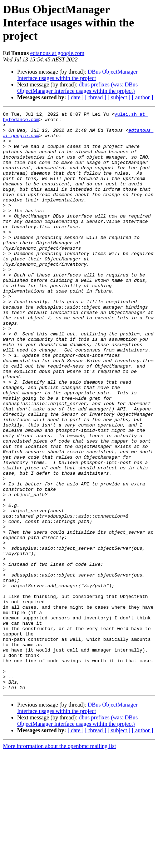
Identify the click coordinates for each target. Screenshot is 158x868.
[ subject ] (119, 97)
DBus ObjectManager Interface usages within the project (77, 75)
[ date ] (76, 97)
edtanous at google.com (58, 53)
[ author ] (143, 97)
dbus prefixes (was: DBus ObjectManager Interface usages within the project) (77, 88)
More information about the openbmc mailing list (59, 862)
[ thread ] (96, 97)
